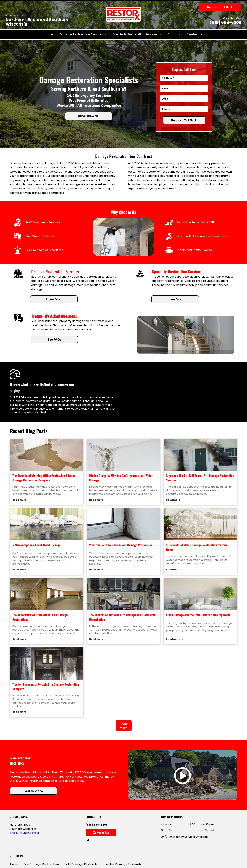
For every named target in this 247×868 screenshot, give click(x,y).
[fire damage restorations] (47, 594)
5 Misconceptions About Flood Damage (36, 545)
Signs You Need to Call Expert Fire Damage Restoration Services (200, 478)
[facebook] (88, 841)
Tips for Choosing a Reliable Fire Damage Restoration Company (46, 687)
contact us (198, 184)
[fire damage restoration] (200, 455)
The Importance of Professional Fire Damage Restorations (40, 617)
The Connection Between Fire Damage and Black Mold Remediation (122, 617)
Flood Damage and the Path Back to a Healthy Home (198, 615)
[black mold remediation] (123, 594)
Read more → (21, 500)
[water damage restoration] (123, 455)
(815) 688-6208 (226, 23)
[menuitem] (49, 34)
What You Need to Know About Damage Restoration (121, 545)
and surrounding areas (25, 833)
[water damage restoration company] (47, 455)
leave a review (80, 409)
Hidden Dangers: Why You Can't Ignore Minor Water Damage (121, 478)
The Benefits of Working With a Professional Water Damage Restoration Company (44, 478)
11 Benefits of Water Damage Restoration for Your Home (197, 547)
